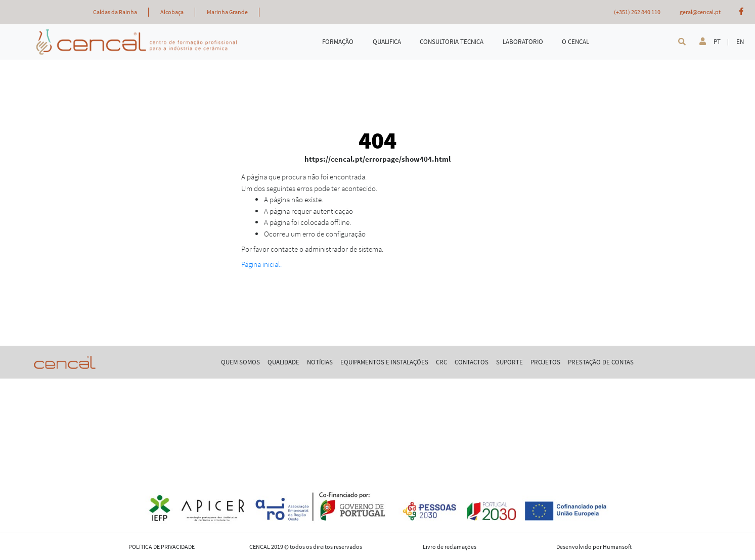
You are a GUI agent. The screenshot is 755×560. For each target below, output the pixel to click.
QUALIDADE (283, 362)
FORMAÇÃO (338, 42)
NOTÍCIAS (320, 362)
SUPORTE (509, 362)
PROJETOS (545, 362)
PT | (721, 42)
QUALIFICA (387, 42)
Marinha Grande (227, 12)
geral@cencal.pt (700, 12)
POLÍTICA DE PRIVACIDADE (162, 547)
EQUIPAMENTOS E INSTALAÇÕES (384, 362)
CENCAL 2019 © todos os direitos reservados (306, 547)
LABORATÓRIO (523, 42)
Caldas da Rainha (115, 12)
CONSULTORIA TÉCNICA (452, 42)
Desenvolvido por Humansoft (594, 547)
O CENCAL (575, 42)
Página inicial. (261, 264)
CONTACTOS (472, 362)
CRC (441, 362)
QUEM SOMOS (240, 362)
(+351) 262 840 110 (637, 12)
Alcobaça (172, 12)
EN (740, 42)
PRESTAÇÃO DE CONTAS (601, 362)
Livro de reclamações (450, 547)
